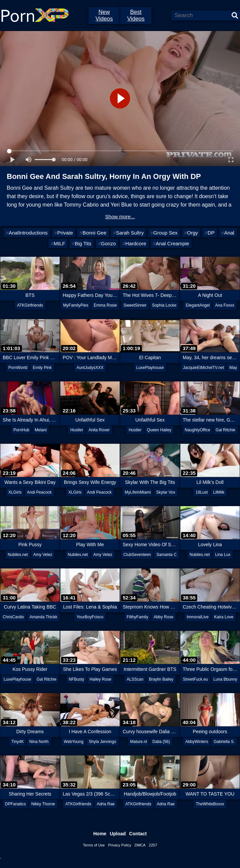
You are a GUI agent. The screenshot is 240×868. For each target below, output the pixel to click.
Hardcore (136, 243)
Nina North (39, 742)
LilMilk (219, 492)
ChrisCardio (13, 617)
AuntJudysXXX (90, 368)
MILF (59, 243)
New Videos (104, 15)
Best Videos (136, 15)
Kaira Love (224, 617)
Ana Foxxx (225, 305)
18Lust (202, 492)
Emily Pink (42, 368)
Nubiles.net (18, 555)
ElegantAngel (198, 305)
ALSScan (135, 679)
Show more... (120, 216)
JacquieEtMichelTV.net (204, 368)
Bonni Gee (95, 233)
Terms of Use (94, 845)
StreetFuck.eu (195, 679)
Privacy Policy (120, 845)
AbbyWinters (197, 742)
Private (65, 233)
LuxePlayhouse (150, 368)
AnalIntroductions (28, 233)
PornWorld (18, 368)
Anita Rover (99, 430)
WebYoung (73, 742)
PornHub (21, 430)
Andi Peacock (39, 492)
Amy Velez (43, 555)
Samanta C (167, 555)
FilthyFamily (138, 617)
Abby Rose (164, 617)
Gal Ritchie (226, 430)
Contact (138, 834)
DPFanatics (16, 804)
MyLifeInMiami (138, 492)
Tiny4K (18, 742)
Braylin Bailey (161, 679)
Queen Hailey (159, 430)
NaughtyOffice (198, 430)
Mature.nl (139, 742)
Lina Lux (223, 555)
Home (100, 834)
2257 (153, 845)
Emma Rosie (105, 305)
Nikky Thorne (43, 804)
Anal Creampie (172, 243)
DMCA (140, 845)
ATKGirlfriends (30, 305)
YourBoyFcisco (90, 617)
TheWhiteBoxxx (210, 804)
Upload (118, 834)
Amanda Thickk (43, 617)
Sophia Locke (164, 305)
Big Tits (83, 243)
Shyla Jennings (102, 742)
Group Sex (166, 233)
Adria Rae (106, 804)
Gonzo (108, 243)
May (233, 368)
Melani (41, 430)
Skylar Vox (166, 492)
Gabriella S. (224, 742)
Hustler (77, 430)
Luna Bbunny (225, 679)
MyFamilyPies (76, 305)
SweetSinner (135, 305)
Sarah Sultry (130, 233)
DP (211, 233)
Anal (229, 233)
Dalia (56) (161, 742)
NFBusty (77, 679)
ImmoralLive (198, 617)
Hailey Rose (101, 679)
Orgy (193, 233)
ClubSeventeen (137, 555)
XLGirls (15, 492)
